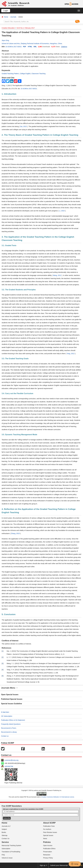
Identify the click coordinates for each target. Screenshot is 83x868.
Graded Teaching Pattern (10, 74)
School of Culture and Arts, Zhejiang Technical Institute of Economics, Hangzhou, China (32, 44)
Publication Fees (49, 826)
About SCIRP (49, 823)
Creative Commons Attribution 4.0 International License (58, 797)
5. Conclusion (9, 614)
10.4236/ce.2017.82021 (13, 47)
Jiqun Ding (5, 40)
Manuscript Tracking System (11, 845)
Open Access (48, 845)
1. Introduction (9, 94)
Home (6, 17)
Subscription (6, 849)
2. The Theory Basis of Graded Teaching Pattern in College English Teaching (40, 135)
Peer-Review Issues (50, 832)
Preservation (48, 852)
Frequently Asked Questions (11, 724)
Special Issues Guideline (12, 704)
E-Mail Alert (5, 712)
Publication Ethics (49, 849)
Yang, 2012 (71, 354)
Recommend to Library (9, 732)
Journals (13, 17)
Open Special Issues (10, 695)
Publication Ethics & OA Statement (13, 720)
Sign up (43, 865)
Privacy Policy (48, 858)
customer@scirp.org (11, 760)
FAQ (3, 855)
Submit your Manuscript (59, 865)
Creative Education (8, 28)
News (45, 839)
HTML (30, 47)
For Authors (47, 829)
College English (25, 74)
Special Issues (48, 835)
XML (35, 47)
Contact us (5, 736)
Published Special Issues (12, 699)
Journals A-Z (6, 826)
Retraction (47, 855)
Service (5, 842)
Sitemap (4, 835)
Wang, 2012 (57, 275)
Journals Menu (9, 688)
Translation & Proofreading (11, 852)
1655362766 (9, 766)
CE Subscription (7, 716)
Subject (4, 829)
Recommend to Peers (9, 728)
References (6, 648)
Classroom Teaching (38, 74)
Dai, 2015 (24, 126)
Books (4, 832)
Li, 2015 (62, 211)
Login (6, 11)
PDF (25, 47)
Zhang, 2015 (16, 533)
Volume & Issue (7, 858)
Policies (47, 842)
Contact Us (5, 839)
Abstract (5, 51)
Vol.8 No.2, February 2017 (26, 28)
